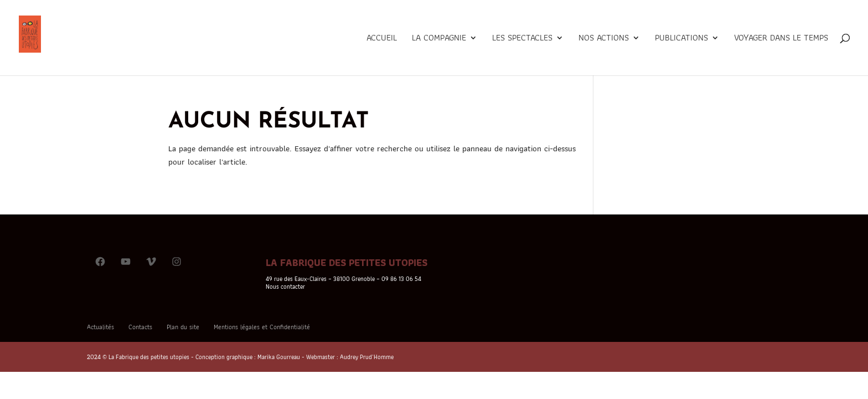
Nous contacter (285, 287)
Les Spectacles (522, 39)
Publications (681, 39)
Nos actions (604, 39)
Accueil (382, 39)
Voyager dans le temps (781, 39)
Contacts (140, 327)
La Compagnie (439, 39)
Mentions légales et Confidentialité (262, 327)
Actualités (100, 327)
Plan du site (183, 327)
